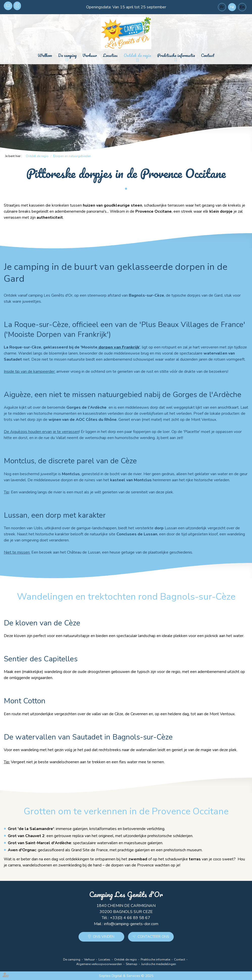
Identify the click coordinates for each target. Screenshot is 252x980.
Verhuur (90, 55)
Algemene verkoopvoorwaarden (99, 964)
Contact (208, 55)
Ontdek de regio (137, 55)
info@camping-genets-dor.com (8, 6)
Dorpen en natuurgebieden (72, 156)
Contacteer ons (153, 937)
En (242, 7)
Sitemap (132, 964)
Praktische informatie (176, 55)
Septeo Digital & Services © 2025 (126, 976)
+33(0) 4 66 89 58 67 (17, 6)
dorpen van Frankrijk (118, 347)
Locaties (110, 55)
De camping (67, 55)
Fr (222, 7)
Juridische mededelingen (159, 964)
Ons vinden (104, 937)
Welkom (45, 55)
